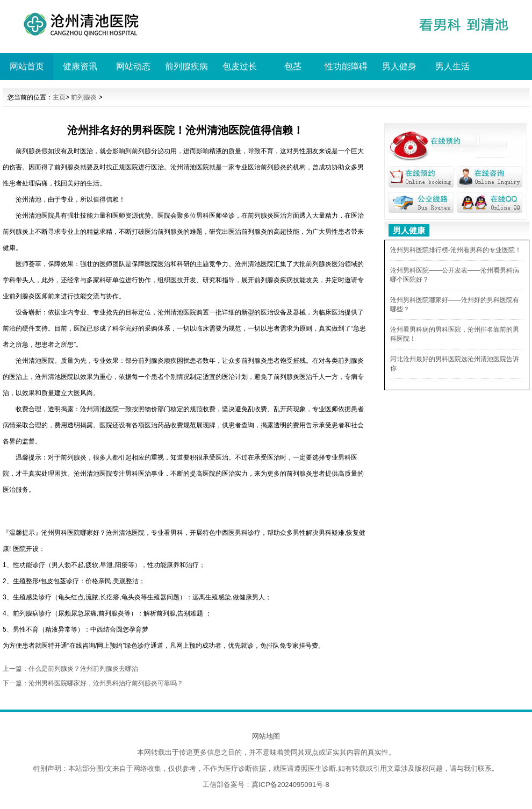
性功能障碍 (346, 66)
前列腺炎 (84, 97)
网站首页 (27, 66)
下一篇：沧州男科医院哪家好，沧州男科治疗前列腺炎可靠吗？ (93, 683)
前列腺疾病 (186, 66)
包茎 (293, 66)
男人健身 (399, 66)
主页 (59, 97)
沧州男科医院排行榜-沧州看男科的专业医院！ (456, 250)
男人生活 (452, 66)
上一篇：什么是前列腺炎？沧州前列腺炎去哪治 (70, 669)
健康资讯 (80, 66)
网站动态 (133, 66)
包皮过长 (240, 66)
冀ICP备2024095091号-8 (290, 785)
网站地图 (266, 736)
